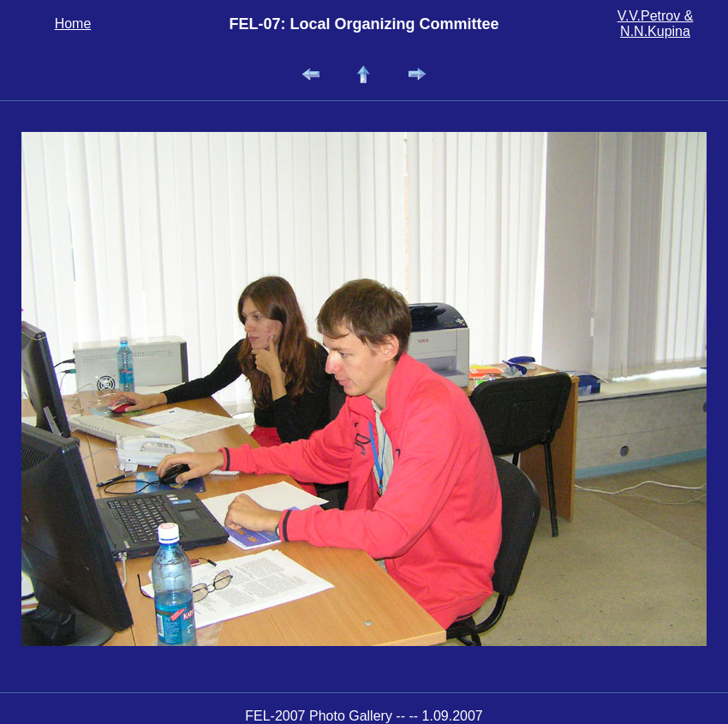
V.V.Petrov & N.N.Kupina (656, 24)
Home (73, 24)
